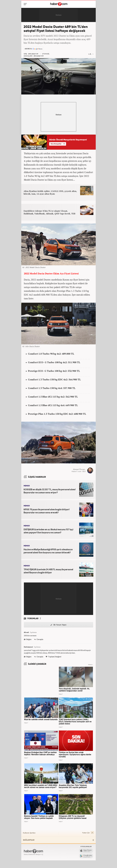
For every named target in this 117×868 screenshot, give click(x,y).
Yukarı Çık (88, 833)
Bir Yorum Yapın (58, 625)
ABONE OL (28, 49)
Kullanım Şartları (29, 833)
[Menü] (26, 4)
